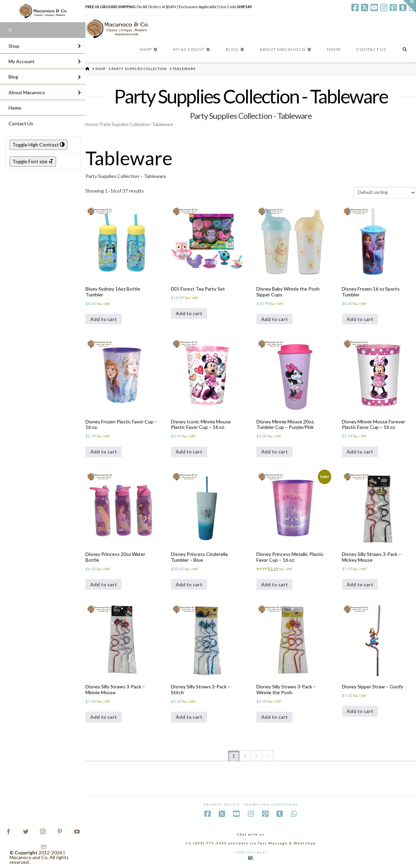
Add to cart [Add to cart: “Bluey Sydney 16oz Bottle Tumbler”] (104, 319)
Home (91, 124)
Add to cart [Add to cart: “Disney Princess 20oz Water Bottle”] (104, 584)
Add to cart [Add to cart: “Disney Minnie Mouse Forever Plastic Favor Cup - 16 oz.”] (360, 452)
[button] (410, 6)
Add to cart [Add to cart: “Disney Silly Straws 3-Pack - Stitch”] (189, 717)
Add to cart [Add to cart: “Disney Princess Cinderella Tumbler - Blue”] (189, 584)
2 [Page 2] (245, 755)
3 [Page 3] (256, 755)
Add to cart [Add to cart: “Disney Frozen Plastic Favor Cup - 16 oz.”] (104, 452)
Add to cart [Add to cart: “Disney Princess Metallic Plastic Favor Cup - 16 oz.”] (274, 584)
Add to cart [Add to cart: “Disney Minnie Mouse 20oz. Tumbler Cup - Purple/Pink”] (274, 452)
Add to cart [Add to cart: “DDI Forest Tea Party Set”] (189, 313)
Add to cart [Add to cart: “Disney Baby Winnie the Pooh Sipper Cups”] (274, 319)
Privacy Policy (222, 804)
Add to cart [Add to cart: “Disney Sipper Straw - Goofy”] (360, 711)
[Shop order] (385, 193)
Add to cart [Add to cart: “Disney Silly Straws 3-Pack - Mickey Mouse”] (360, 584)
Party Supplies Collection (125, 124)
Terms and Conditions (271, 804)
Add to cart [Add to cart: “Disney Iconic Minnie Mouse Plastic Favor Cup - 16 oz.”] (189, 452)
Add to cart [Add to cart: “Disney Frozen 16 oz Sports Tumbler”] (360, 319)
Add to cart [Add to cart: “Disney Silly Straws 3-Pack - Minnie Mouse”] (104, 717)
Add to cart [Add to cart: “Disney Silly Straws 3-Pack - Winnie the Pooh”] (274, 717)
